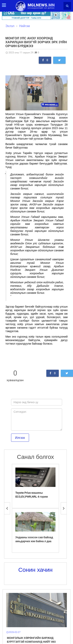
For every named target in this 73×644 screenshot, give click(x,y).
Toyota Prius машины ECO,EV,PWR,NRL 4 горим (32, 495)
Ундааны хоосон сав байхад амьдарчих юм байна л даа (34, 539)
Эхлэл (10, 26)
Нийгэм (25, 26)
